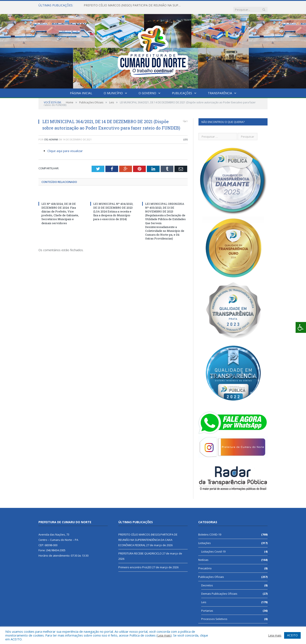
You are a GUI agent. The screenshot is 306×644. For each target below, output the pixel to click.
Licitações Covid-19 (213, 547)
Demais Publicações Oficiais (219, 589)
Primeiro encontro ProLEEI (135, 563)
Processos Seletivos (214, 615)
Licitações (205, 539)
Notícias (203, 556)
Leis (185, 135)
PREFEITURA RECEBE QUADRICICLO (140, 549)
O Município (113, 89)
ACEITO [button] (292, 635)
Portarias (207, 606)
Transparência (220, 89)
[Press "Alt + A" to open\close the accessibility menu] (301, 327)
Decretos (207, 581)
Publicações (182, 89)
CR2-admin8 (51, 135)
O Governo (147, 89)
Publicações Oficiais (211, 573)
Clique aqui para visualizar (65, 147)
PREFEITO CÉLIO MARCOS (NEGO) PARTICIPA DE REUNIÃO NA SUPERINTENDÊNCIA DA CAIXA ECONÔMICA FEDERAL (133, 5)
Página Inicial (81, 89)
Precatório (205, 564)
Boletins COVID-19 (210, 530)
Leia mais (164, 635)
